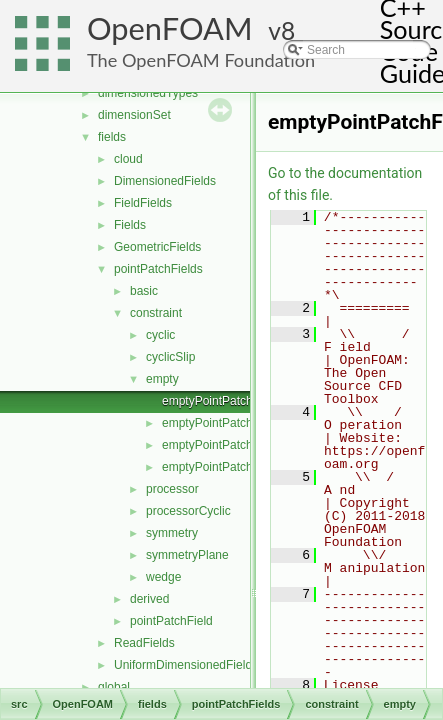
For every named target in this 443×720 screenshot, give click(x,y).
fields (112, 137)
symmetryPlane (187, 555)
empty (162, 379)
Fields (130, 225)
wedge (163, 577)
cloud (128, 159)
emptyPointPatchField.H (226, 423)
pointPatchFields (158, 269)
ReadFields (144, 643)
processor (172, 489)
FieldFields (143, 203)
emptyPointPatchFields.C (229, 445)
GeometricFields (157, 247)
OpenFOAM (170, 28)
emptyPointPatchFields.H (229, 467)
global (114, 687)
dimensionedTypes (148, 93)
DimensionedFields (165, 181)
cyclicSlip (170, 357)
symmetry (172, 533)
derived (149, 599)
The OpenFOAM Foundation (201, 60)
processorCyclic (188, 511)
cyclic (160, 335)
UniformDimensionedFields (186, 665)
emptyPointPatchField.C (226, 401)
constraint (156, 313)
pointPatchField (171, 621)
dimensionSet (134, 115)
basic (144, 291)
